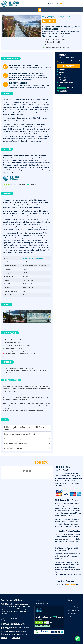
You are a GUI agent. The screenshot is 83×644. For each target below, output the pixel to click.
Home (70, 604)
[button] (40, 10)
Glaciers (26, 258)
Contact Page (71, 584)
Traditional (39, 258)
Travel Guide (72, 613)
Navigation (32, 258)
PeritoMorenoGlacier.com (43, 617)
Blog (69, 616)
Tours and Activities (74, 610)
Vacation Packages (74, 607)
